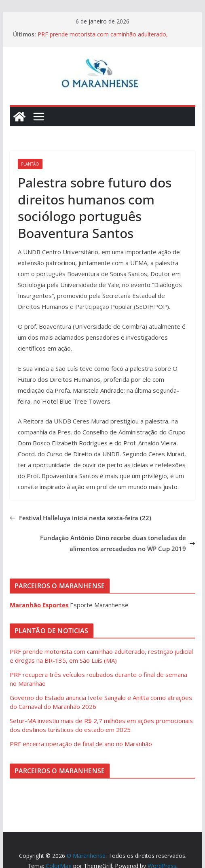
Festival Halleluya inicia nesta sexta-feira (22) (80, 518)
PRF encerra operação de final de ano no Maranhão (81, 744)
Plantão (30, 164)
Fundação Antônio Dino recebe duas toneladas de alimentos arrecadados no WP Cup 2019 (118, 543)
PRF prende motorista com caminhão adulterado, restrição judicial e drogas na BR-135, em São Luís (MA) (111, 38)
